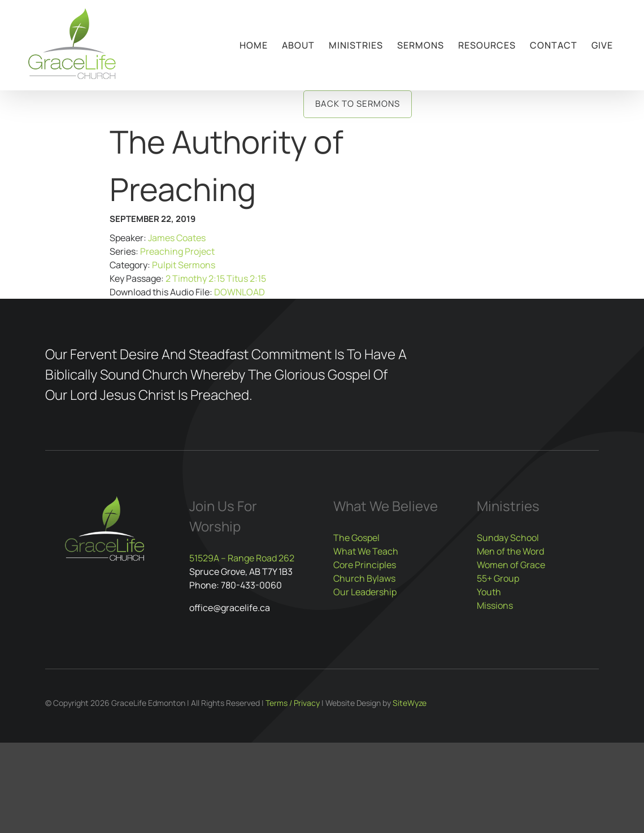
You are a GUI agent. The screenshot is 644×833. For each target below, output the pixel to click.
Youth (489, 592)
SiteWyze (410, 703)
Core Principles (365, 565)
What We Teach (366, 551)
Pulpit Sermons (184, 265)
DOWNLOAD (240, 292)
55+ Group (498, 578)
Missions (495, 605)
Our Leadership (365, 592)
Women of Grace (511, 565)
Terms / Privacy (293, 703)
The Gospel (356, 538)
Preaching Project (177, 251)
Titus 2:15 (246, 278)
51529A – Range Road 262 (242, 558)
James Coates (177, 238)
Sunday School (508, 538)
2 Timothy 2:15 (195, 278)
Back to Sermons (358, 104)
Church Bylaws (364, 578)
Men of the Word (510, 551)
